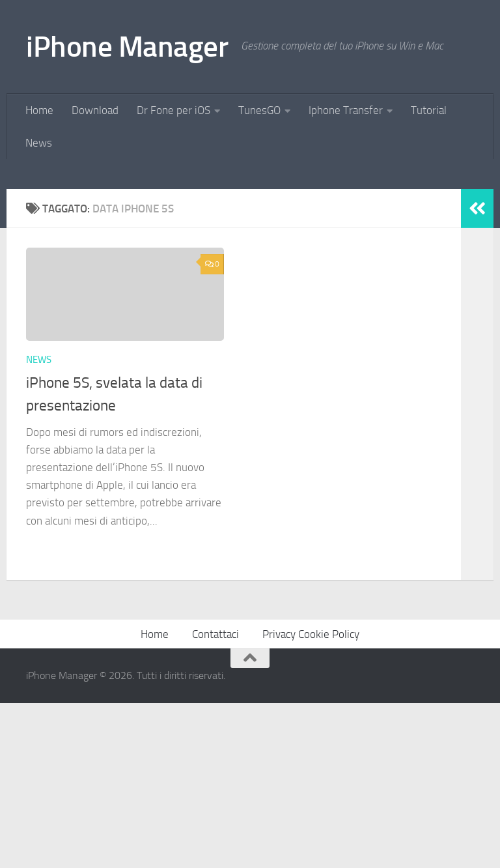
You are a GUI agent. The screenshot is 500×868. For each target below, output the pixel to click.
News (39, 143)
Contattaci (215, 800)
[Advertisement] (250, 257)
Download (95, 110)
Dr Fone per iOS (174, 110)
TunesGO (259, 110)
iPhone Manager (127, 47)
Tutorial (429, 110)
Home (39, 110)
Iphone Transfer (346, 110)
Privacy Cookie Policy (311, 800)
